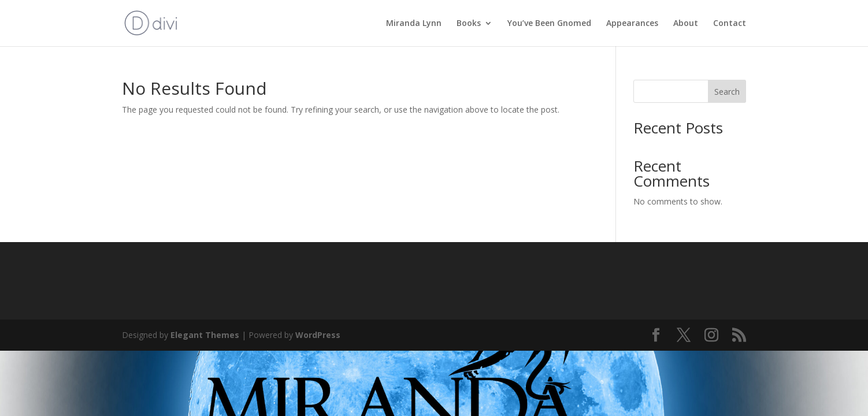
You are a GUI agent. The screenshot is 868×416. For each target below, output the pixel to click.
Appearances (632, 24)
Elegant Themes (205, 335)
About (686, 24)
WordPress (318, 335)
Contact (730, 24)
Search (727, 92)
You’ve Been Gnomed (549, 24)
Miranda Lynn (414, 24)
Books (469, 24)
